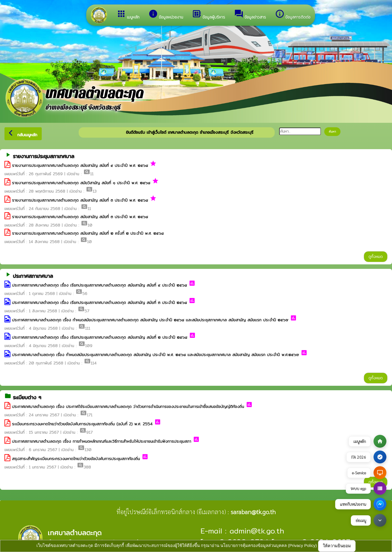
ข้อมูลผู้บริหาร (209, 15)
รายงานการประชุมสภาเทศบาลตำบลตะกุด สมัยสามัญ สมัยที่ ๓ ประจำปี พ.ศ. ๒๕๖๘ (80, 200)
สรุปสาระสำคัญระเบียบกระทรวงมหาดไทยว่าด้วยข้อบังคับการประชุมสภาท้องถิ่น (76, 459)
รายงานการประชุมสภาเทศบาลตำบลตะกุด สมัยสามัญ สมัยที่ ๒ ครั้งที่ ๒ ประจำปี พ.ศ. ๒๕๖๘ (88, 233)
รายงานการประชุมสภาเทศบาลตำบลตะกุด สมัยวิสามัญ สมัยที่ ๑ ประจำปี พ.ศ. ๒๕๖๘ (81, 183)
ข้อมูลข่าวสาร (250, 15)
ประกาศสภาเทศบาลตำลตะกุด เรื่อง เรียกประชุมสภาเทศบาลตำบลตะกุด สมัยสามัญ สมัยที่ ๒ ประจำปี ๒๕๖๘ (100, 337)
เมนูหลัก (128, 15)
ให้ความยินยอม (337, 546)
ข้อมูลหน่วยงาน (166, 15)
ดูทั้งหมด (376, 257)
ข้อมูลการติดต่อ (293, 15)
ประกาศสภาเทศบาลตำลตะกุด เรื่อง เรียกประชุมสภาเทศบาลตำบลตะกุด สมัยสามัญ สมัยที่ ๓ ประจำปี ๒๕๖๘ (100, 302)
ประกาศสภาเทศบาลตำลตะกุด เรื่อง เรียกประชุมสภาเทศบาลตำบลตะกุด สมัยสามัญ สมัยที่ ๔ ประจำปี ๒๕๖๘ (100, 285)
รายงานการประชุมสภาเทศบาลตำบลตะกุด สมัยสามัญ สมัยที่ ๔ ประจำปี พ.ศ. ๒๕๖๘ (80, 165)
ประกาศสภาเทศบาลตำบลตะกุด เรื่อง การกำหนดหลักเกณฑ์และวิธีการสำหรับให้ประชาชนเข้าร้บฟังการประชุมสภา (102, 441)
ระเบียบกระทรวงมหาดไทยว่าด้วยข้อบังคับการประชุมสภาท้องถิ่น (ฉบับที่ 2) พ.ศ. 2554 (82, 424)
